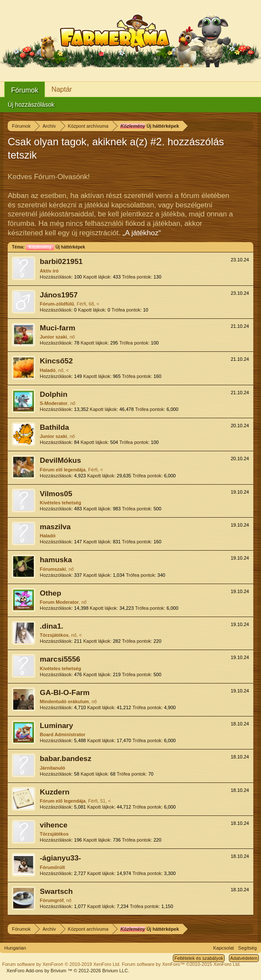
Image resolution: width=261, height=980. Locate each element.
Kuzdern (55, 792)
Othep (50, 593)
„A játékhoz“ (142, 233)
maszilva (55, 527)
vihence (54, 825)
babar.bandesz (65, 758)
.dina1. (52, 626)
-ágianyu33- (60, 858)
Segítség (248, 948)
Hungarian (15, 948)
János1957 (59, 295)
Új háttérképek (55, 247)
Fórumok (25, 90)
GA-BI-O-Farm (65, 692)
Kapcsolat (223, 948)
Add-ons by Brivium (68, 971)
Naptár (62, 89)
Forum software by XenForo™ (181, 964)
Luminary (56, 725)
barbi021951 (61, 261)
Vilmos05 (56, 494)
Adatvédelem (244, 958)
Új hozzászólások (31, 105)
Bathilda (54, 427)
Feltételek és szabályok (199, 958)
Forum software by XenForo (61, 964)
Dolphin (53, 394)
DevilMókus (60, 460)
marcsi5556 (60, 659)
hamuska (56, 560)
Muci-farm (58, 328)
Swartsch (56, 891)
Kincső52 (56, 361)
